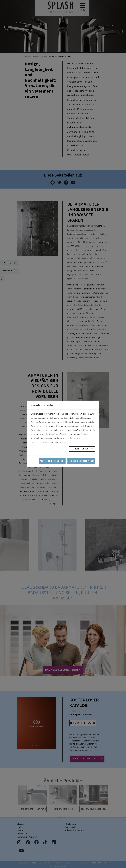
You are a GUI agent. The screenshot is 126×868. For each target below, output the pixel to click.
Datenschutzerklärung (40, 442)
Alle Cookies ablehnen (52, 461)
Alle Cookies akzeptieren (81, 461)
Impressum (67, 442)
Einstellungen (81, 449)
